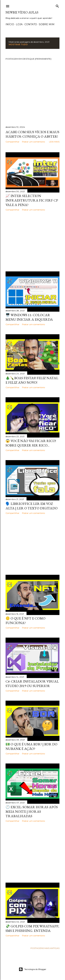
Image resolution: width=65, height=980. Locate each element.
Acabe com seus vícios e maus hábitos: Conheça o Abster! (32, 134)
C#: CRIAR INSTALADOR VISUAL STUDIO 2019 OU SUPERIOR (32, 684)
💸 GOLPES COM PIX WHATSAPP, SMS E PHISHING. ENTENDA (32, 928)
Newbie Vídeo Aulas (22, 12)
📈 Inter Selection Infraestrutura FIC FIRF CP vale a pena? (32, 200)
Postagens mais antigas (45, 948)
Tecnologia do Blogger (32, 969)
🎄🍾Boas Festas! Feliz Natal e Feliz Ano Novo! (32, 380)
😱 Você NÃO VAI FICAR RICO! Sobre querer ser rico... (31, 443)
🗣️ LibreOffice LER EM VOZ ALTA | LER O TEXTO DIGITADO (32, 506)
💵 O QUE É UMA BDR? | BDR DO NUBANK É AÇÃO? (31, 746)
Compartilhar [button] (12, 142)
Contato (31, 24)
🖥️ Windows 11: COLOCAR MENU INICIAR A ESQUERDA (29, 317)
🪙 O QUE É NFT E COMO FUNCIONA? (25, 621)
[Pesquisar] (57, 5)
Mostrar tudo (18, 44)
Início (10, 24)
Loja (19, 24)
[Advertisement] (32, 241)
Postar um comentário (33, 142)
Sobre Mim (47, 24)
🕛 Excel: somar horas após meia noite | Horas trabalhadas (32, 811)
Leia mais (54, 142)
